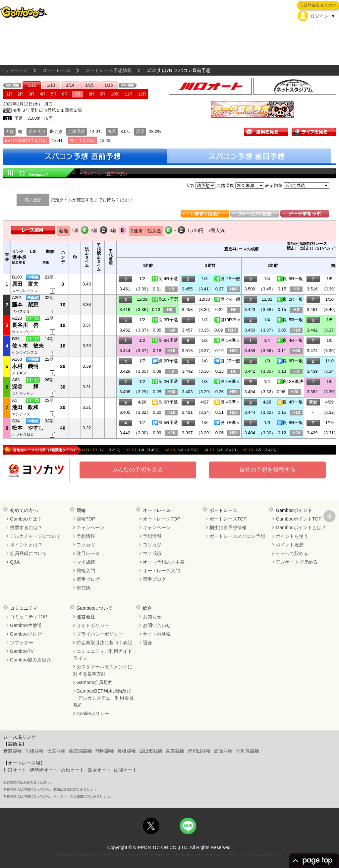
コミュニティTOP (29, 617)
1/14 (70, 85)
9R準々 (233, 381)
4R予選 (171, 279)
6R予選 (171, 340)
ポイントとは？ (26, 545)
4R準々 (233, 402)
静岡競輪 (105, 751)
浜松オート (73, 770)
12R (142, 94)
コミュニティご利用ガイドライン (103, 655)
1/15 (89, 85)
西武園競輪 (81, 751)
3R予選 (171, 320)
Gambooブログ (26, 634)
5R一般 (296, 279)
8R (92, 94)
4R (43, 94)
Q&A (15, 562)
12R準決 (295, 381)
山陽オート (126, 770)
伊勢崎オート (44, 770)
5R (54, 94)
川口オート (15, 770)
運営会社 (86, 617)
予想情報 (86, 536)
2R (20, 94)
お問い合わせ (157, 625)
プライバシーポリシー (100, 634)
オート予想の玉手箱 (164, 562)
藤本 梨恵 (25, 305)
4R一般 (233, 299)
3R (31, 94)
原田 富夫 (25, 284)
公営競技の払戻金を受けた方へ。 (28, 782)
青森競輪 (13, 751)
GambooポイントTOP (299, 519)
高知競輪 (223, 751)
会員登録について (28, 553)
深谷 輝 (25, 387)
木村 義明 (25, 366)
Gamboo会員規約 (95, 682)
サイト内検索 (157, 634)
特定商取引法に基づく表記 (104, 643)
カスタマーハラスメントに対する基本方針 (103, 670)
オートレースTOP (162, 519)
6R (65, 94)
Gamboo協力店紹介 (30, 660)
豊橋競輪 (127, 751)
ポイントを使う (292, 536)
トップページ (14, 70)
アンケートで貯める (297, 562)
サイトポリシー (93, 625)
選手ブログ (88, 579)
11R (129, 94)
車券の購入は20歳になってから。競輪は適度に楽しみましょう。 (52, 789)
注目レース (88, 553)
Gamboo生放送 (26, 625)
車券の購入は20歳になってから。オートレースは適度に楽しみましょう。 (58, 796)
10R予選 (170, 299)
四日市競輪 (151, 751)
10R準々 (232, 320)
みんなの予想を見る (138, 470)
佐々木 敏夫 (28, 346)
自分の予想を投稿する (267, 470)
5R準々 (233, 340)
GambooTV (22, 651)
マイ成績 (86, 562)
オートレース (57, 70)
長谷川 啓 (25, 325)
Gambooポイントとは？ (301, 527)
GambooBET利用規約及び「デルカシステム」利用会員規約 (103, 698)
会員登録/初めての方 (318, 5)
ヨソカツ (86, 545)
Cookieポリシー (93, 713)
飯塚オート (99, 770)
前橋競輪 (34, 751)
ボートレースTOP (228, 519)
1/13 (51, 85)
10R (115, 94)
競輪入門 (86, 571)
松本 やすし (28, 428)
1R (9, 94)
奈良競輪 (175, 751)
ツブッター (22, 643)
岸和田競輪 (199, 751)
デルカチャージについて (35, 536)
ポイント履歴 (290, 545)
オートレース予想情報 (109, 70)
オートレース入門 (161, 571)
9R (103, 94)
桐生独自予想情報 (228, 527)
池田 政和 (25, 407)
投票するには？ (26, 527)
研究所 (84, 588)
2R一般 (233, 279)
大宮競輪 (56, 751)
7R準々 (233, 423)
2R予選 (171, 361)
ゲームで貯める (292, 553)
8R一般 (296, 361)
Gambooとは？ (26, 519)
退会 (147, 643)
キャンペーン (90, 527)
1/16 (109, 85)
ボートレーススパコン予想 (237, 536)
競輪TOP (86, 519)
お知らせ (152, 617)
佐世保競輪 (248, 751)
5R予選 (171, 423)
